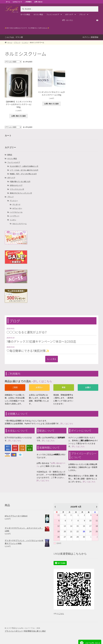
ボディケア (69, 14)
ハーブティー (15, 216)
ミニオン (25, 42)
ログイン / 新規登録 (90, 37)
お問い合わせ (38, 2)
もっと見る (52, 359)
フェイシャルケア (53, 14)
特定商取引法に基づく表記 (35, 631)
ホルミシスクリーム (20, 224)
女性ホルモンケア (16, 185)
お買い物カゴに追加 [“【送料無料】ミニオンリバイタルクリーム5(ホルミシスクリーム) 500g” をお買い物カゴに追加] (19, 116)
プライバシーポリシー (14, 631)
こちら (61, 614)
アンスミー (14, 201)
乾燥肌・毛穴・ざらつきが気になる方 (23, 174)
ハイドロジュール (16, 212)
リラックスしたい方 (17, 189)
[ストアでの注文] (13, 62)
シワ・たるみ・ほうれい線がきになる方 (24, 170)
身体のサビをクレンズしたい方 (21, 193)
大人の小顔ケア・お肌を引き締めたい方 (24, 166)
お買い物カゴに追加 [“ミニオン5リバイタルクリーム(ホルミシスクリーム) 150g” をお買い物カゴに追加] (51, 104)
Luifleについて (17, 2)
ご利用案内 (28, 2)
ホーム (8, 2)
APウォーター (17, 208)
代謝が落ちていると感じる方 (20, 182)
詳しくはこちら (43, 381)
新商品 (10, 155)
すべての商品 (25, 14)
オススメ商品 (38, 14)
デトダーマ (16, 205)
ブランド (82, 14)
